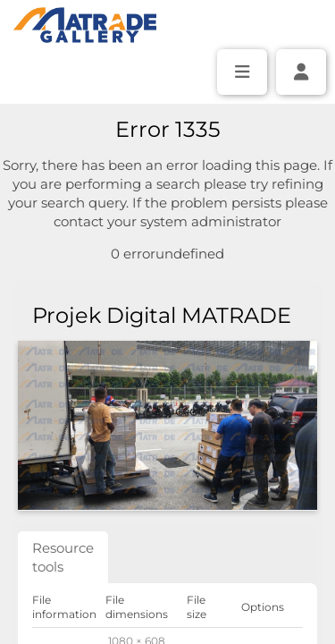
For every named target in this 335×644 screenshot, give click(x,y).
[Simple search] (168, 127)
